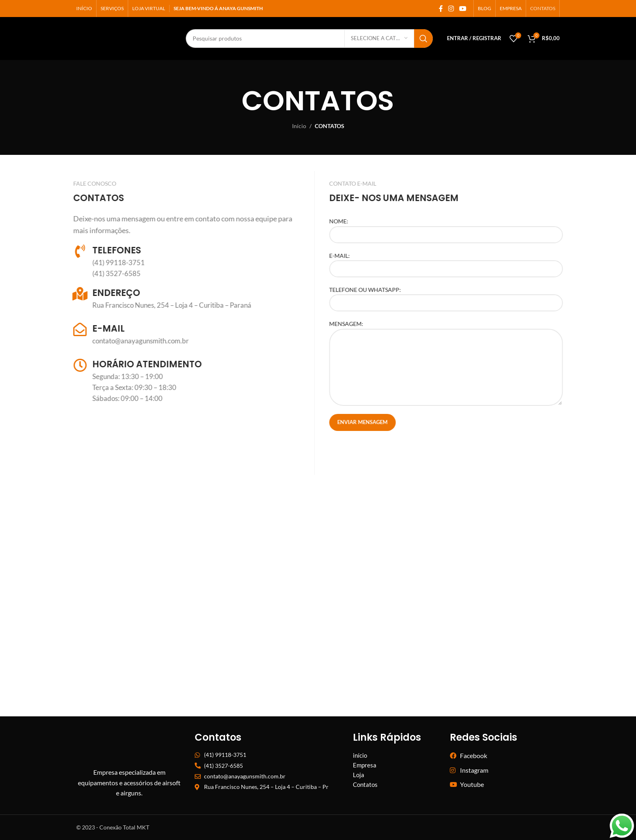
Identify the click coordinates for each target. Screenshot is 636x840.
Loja (359, 775)
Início (299, 126)
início (360, 755)
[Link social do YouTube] (463, 9)
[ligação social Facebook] (441, 9)
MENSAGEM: (463, 345)
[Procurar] (259, 39)
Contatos (365, 784)
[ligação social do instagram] (451, 9)
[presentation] (408, 455)
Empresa (365, 765)
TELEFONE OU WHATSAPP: (463, 296)
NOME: (463, 227)
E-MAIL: (463, 262)
